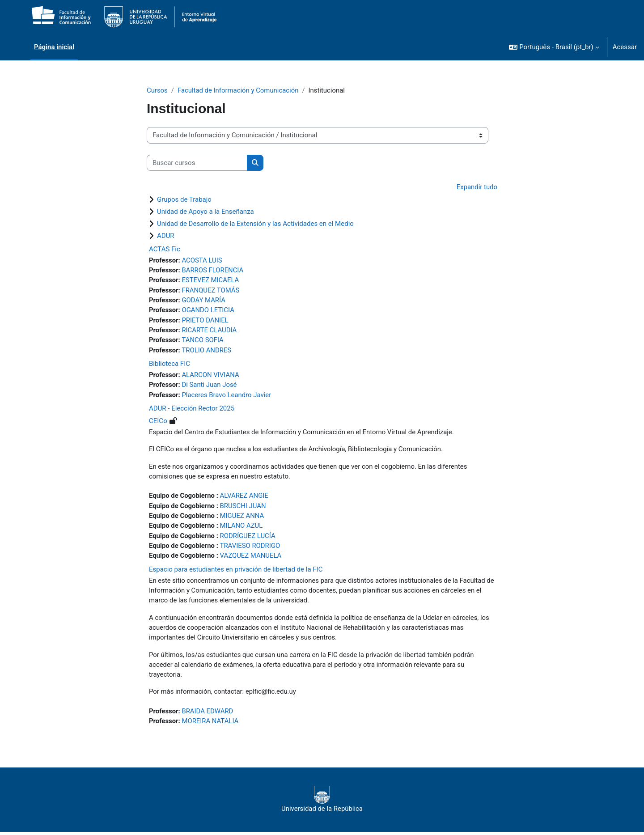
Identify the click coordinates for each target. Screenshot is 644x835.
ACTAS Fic (165, 249)
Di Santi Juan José (210, 386)
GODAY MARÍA (204, 301)
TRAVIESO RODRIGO (251, 547)
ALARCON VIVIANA (211, 376)
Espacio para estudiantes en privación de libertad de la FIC (236, 571)
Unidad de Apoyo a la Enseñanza (205, 212)
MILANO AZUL (242, 527)
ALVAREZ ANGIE (245, 497)
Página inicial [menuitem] (54, 47)
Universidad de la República (322, 802)
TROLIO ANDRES (207, 351)
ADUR (166, 236)
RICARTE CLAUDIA (210, 331)
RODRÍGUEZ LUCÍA (248, 538)
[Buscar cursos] (197, 163)
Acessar (625, 47)
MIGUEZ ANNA (243, 517)
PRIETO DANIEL (205, 321)
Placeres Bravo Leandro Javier (227, 396)
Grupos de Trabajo (184, 199)
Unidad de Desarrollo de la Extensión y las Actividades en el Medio (255, 224)
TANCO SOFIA (203, 341)
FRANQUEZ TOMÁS (211, 291)
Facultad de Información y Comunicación (239, 90)
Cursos (157, 90)
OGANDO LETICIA (208, 311)
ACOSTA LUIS (202, 260)
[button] (554, 47)
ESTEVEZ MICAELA (211, 280)
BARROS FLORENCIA (213, 271)
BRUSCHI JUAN (244, 507)
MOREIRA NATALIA (211, 724)
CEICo (158, 422)
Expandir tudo (477, 187)
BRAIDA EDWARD (208, 714)
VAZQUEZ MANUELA (252, 558)
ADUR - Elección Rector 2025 (192, 410)
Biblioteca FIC (169, 365)
